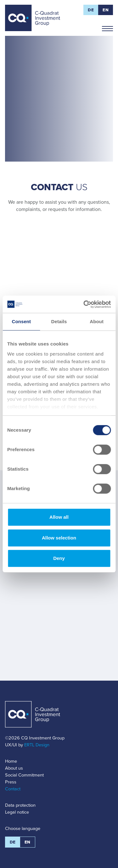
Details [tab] (59, 321)
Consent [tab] (21, 321)
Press (11, 782)
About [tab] (97, 321)
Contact (13, 789)
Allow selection (59, 538)
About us (14, 768)
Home (11, 761)
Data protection (20, 805)
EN (106, 10)
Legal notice (17, 812)
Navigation (107, 26)
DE (91, 10)
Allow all (59, 517)
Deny (59, 558)
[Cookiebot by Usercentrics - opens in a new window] (84, 304)
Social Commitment (24, 775)
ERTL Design (37, 745)
